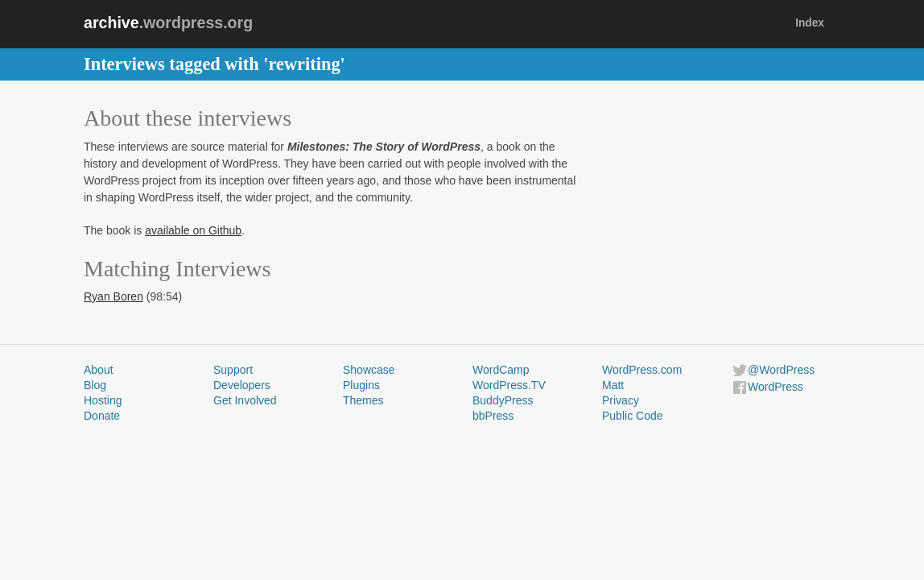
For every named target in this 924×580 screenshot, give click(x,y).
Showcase (369, 370)
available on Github (193, 230)
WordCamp (501, 370)
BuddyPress (503, 400)
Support (233, 370)
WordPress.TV (509, 385)
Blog (95, 385)
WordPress (775, 387)
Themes (363, 400)
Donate (102, 416)
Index (810, 23)
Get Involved (245, 400)
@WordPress (781, 370)
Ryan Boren (113, 296)
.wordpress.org (168, 23)
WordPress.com (642, 370)
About (99, 370)
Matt (613, 385)
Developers (242, 385)
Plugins (361, 385)
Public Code (633, 416)
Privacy (621, 400)
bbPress (493, 416)
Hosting (103, 400)
